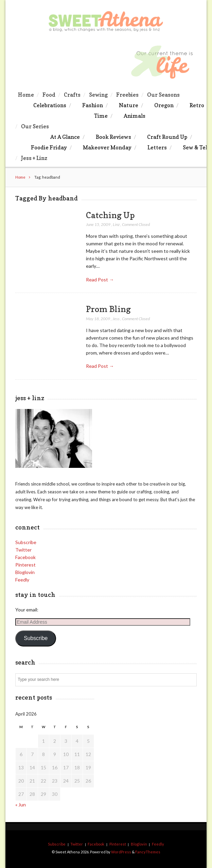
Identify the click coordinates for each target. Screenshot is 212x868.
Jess (116, 319)
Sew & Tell (196, 147)
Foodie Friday (49, 147)
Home (26, 95)
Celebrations (50, 105)
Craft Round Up (167, 137)
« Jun (21, 805)
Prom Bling (108, 309)
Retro (197, 105)
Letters (157, 147)
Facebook (25, 557)
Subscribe (26, 542)
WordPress (121, 852)
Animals (135, 116)
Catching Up (110, 215)
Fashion (93, 105)
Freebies (127, 95)
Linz (116, 224)
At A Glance (65, 137)
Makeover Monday (107, 147)
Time (101, 116)
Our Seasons (163, 95)
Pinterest (25, 565)
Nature (129, 105)
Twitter (23, 550)
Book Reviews (113, 137)
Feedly (22, 580)
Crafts (72, 95)
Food (49, 95)
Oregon (164, 105)
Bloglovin (25, 572)
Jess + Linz (34, 158)
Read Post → (100, 280)
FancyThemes (148, 852)
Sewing (98, 95)
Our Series (35, 126)
